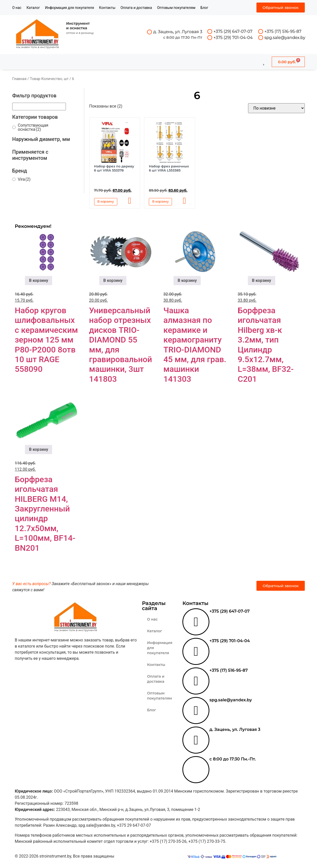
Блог (204, 8)
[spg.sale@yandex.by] (261, 38)
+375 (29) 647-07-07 (233, 31)
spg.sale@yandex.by (285, 38)
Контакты (107, 8)
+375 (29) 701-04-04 (233, 38)
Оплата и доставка (136, 8)
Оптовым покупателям (176, 8)
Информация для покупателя (70, 8)
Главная (19, 79)
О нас (17, 8)
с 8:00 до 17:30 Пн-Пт (183, 37)
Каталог (33, 8)
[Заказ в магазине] (276, 108)
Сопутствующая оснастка (33, 127)
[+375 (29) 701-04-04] (210, 38)
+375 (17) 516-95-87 (283, 31)
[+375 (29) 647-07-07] (210, 31)
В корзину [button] (106, 201)
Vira (24, 179)
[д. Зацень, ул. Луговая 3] (149, 32)
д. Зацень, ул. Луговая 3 (178, 32)
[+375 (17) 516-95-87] (261, 31)
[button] (131, 201)
